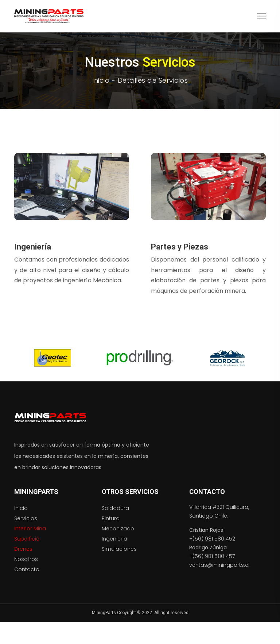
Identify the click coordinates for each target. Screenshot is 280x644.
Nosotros (26, 559)
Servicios (26, 518)
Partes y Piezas (180, 247)
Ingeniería (33, 247)
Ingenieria (114, 539)
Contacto (27, 569)
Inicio (101, 80)
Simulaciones (119, 549)
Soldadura (115, 508)
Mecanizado (118, 529)
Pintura (111, 518)
